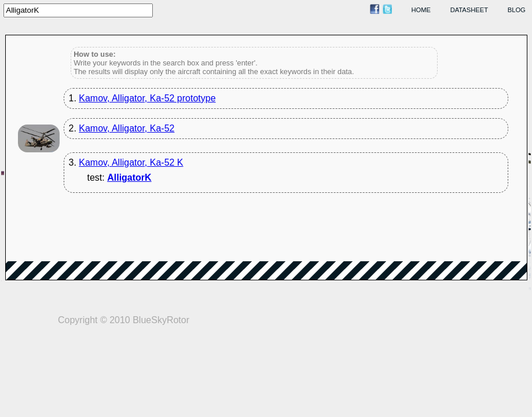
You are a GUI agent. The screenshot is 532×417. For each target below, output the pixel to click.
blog (517, 10)
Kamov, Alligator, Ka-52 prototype (147, 98)
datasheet (469, 10)
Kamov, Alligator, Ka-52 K (131, 162)
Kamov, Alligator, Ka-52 (126, 128)
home (421, 10)
